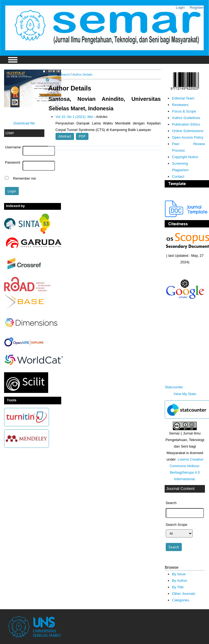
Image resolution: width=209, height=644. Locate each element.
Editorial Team (183, 98)
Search (65, 74)
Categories (181, 600)
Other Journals (184, 594)
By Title (178, 587)
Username (13, 147)
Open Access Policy (188, 137)
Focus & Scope (184, 111)
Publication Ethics (186, 124)
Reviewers (180, 105)
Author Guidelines (186, 118)
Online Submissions (188, 131)
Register (197, 7)
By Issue (179, 574)
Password (13, 162)
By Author (180, 581)
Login (180, 7)
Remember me (24, 179)
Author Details (82, 74)
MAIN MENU (13, 60)
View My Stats (185, 394)
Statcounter (174, 387)
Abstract (65, 136)
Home (52, 74)
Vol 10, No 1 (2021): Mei (74, 117)
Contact (178, 176)
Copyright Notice (185, 157)
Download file (24, 123)
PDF (82, 136)
